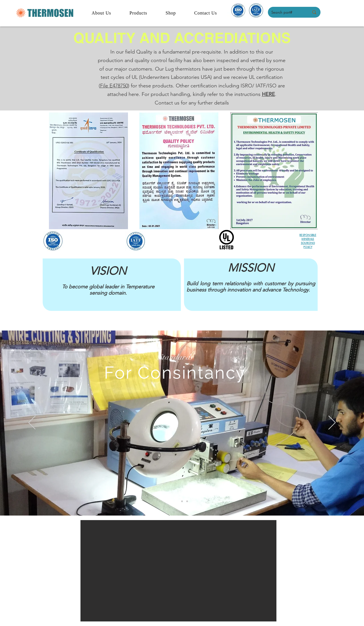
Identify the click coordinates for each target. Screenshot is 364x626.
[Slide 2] (182, 501)
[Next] (332, 423)
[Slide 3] (187, 501)
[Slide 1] (177, 501)
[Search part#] (286, 12)
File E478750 (114, 86)
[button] (178, 571)
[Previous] (32, 423)
